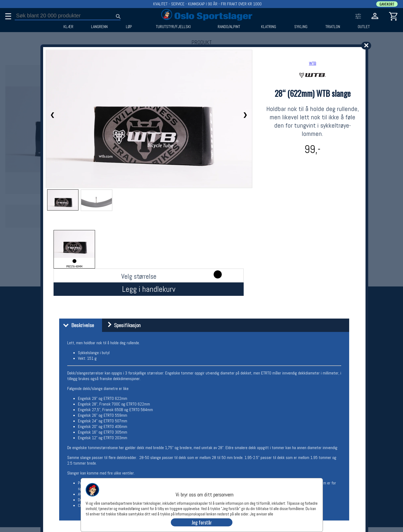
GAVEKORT (387, 4)
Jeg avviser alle (261, 514)
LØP (129, 27)
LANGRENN (99, 27)
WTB (313, 63)
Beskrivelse (77, 325)
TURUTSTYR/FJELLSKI (173, 27)
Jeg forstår (202, 522)
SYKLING (301, 27)
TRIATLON (333, 27)
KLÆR (68, 27)
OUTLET (364, 27)
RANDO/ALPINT (229, 27)
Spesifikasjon (122, 325)
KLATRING (269, 27)
